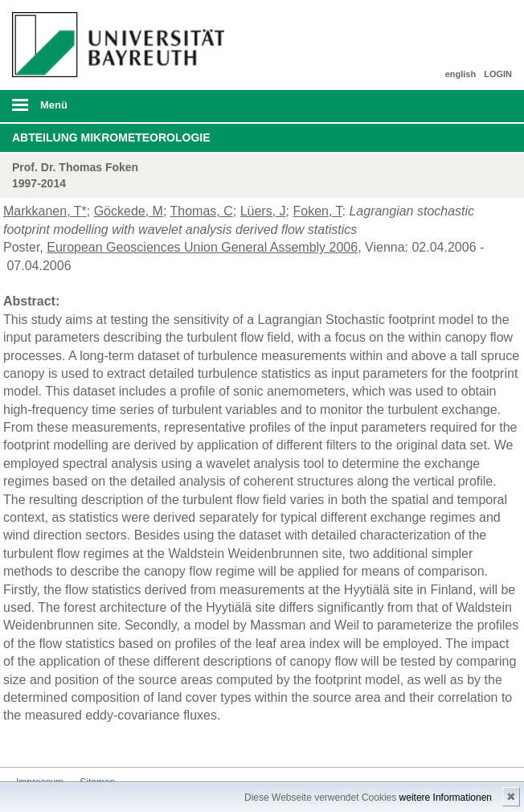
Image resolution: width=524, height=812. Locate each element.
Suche (463, 106)
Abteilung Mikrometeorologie (111, 137)
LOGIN (498, 74)
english (461, 74)
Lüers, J (263, 211)
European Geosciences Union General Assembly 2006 (202, 247)
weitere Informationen (446, 798)
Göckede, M (129, 211)
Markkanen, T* (45, 211)
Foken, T (317, 211)
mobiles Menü (115, 110)
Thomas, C (202, 211)
